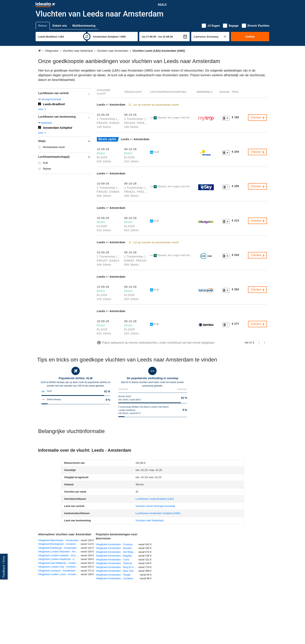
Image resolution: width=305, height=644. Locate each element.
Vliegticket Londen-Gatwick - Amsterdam (59, 555)
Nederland (46, 123)
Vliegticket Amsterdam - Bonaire (114, 548)
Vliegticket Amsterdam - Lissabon (115, 578)
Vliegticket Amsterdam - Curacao (114, 544)
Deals (162, 5)
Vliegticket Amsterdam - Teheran (114, 563)
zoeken (250, 37)
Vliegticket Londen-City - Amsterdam (59, 567)
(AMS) (158, 513)
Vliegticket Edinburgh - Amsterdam (57, 548)
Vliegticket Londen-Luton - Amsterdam (59, 574)
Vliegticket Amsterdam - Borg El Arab (117, 567)
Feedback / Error (4, 567)
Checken (258, 117)
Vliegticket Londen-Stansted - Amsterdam (59, 552)
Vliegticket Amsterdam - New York (115, 571)
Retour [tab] (43, 26)
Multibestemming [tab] (84, 26)
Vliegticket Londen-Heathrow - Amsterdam (59, 559)
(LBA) (155, 499)
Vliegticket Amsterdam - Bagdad (114, 556)
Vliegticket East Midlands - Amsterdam (59, 563)
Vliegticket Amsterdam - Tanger (113, 575)
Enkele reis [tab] (60, 26)
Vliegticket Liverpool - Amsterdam (57, 571)
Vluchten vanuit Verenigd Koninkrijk (155, 506)
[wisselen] (87, 37)
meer (42, 109)
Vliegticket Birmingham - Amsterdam (59, 544)
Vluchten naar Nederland (150, 520)
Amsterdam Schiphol (58, 128)
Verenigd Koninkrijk (51, 99)
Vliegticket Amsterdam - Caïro (113, 560)
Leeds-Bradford (54, 104)
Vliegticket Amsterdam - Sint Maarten (117, 552)
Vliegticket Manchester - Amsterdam (58, 540)
